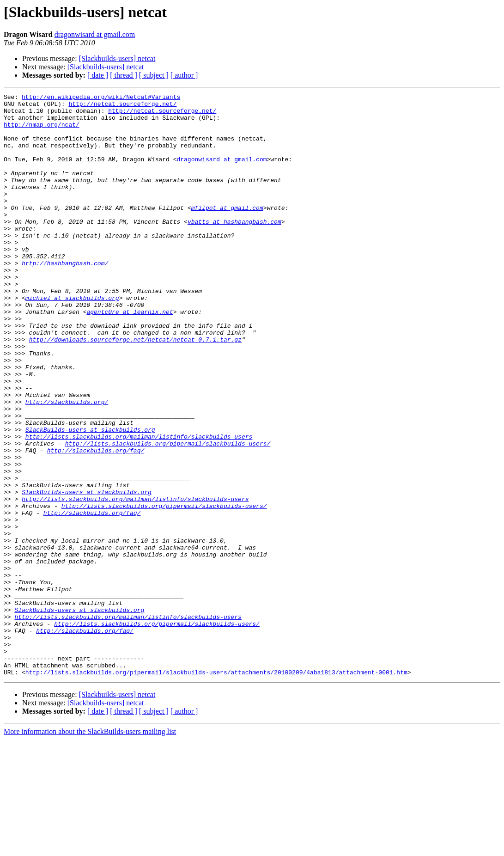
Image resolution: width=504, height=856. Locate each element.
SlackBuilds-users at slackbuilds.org (90, 497)
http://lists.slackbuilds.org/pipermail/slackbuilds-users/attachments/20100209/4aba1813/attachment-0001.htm (216, 789)
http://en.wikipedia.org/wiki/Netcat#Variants (101, 98)
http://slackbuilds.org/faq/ (96, 522)
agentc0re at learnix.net (130, 356)
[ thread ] (124, 75)
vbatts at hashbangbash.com (234, 248)
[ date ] (98, 75)
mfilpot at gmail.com (227, 231)
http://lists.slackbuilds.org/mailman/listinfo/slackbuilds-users (139, 506)
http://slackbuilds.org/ (67, 464)
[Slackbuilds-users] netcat (117, 58)
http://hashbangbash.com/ (65, 298)
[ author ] (184, 75)
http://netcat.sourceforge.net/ (122, 106)
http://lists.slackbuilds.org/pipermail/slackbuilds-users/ (168, 514)
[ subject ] (154, 75)
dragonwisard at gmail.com (95, 34)
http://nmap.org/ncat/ (42, 131)
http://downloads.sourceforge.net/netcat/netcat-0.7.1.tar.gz (135, 389)
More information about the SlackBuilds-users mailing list (90, 848)
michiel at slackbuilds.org (72, 339)
